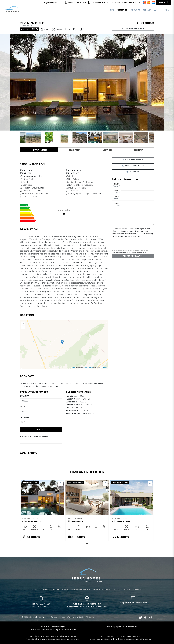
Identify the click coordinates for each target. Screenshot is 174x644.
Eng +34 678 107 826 (75, 2)
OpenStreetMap (88, 368)
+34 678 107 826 (41, 604)
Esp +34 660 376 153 (98, 2)
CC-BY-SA (104, 368)
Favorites (138, 589)
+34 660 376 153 (41, 607)
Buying (65, 589)
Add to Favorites (133, 166)
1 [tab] (87, 543)
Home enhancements (80, 589)
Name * (116, 184)
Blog (116, 589)
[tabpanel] (42, 511)
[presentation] (125, 242)
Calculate (41, 430)
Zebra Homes (13, 10)
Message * (118, 203)
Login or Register (51, 3)
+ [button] (23, 324)
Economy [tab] (138, 150)
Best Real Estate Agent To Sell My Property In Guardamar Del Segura (53, 630)
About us (135, 10)
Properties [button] (122, 10)
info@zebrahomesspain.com (125, 2)
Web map (72, 617)
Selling (56, 589)
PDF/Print (133, 172)
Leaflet (73, 368)
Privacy (54, 617)
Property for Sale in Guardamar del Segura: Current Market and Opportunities (53, 639)
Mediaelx (90, 617)
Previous (3, 82)
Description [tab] (75, 150)
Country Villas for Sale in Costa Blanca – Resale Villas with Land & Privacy (53, 636)
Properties (45, 589)
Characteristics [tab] (39, 150)
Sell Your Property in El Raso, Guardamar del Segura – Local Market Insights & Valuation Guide (121, 639)
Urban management (102, 589)
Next (171, 82)
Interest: (24, 407)
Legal (47, 617)
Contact (147, 10)
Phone (116, 197)
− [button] (23, 327)
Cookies (63, 617)
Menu (164, 10)
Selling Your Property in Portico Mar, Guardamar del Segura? (121, 636)
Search (164, 2)
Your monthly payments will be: (35, 436)
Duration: (25, 417)
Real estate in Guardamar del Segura (53, 627)
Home (111, 10)
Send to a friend (133, 160)
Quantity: (25, 396)
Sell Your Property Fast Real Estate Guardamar (121, 627)
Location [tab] (107, 150)
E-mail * (117, 190)
